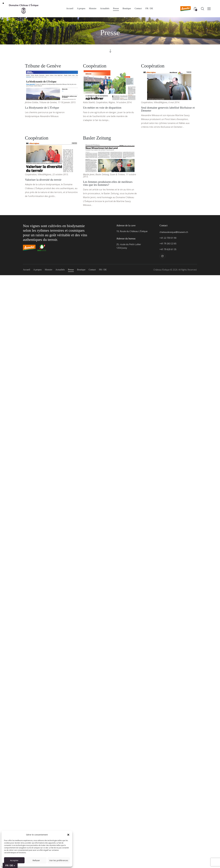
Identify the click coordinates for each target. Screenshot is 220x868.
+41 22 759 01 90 (168, 238)
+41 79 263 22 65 (168, 244)
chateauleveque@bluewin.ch (174, 232)
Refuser (36, 860)
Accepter (14, 860)
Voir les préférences (59, 860)
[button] (68, 835)
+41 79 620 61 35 (168, 249)
